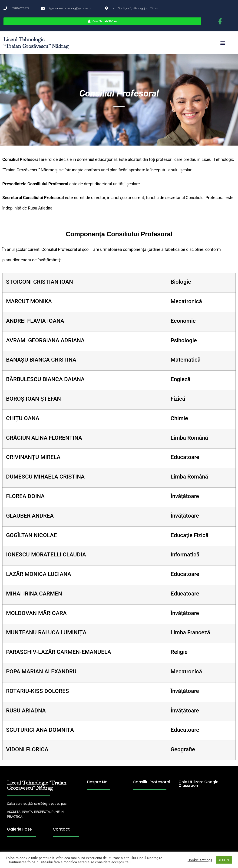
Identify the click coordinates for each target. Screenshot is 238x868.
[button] (223, 43)
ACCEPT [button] (224, 860)
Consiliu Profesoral (151, 782)
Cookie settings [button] (200, 860)
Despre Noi (98, 782)
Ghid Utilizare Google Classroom (198, 784)
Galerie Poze (19, 829)
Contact (61, 829)
